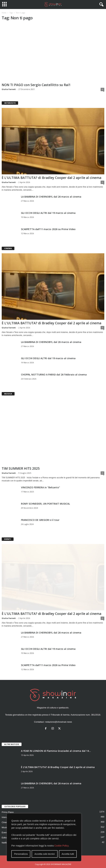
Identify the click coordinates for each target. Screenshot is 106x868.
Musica (5, 827)
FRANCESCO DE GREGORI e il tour (40, 520)
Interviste (6, 817)
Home (4, 13)
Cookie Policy (61, 846)
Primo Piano (8, 812)
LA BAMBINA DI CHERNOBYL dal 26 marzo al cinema (51, 197)
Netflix (5, 843)
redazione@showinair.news (59, 722)
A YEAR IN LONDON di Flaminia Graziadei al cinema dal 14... (56, 751)
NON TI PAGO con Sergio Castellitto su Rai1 (36, 85)
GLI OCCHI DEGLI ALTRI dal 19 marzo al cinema (48, 213)
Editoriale (6, 838)
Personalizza (21, 854)
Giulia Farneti (9, 89)
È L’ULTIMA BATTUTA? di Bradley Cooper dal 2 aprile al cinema (51, 178)
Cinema (6, 822)
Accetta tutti (68, 854)
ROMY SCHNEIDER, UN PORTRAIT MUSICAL (45, 504)
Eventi (5, 833)
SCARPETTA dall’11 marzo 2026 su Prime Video (48, 229)
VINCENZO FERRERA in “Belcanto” (40, 487)
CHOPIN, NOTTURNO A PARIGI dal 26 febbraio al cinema (54, 375)
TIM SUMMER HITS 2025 (21, 468)
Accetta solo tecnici (45, 854)
